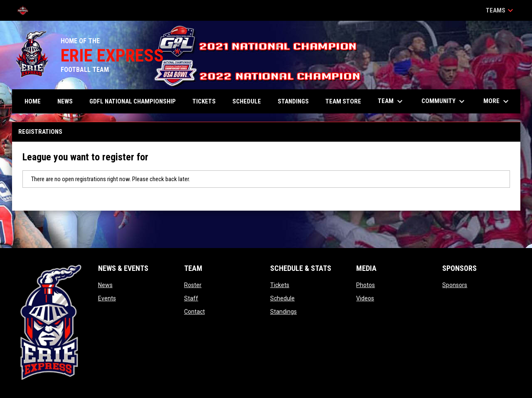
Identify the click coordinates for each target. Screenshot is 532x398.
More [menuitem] (497, 101)
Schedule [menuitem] (247, 101)
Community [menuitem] (444, 101)
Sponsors (455, 285)
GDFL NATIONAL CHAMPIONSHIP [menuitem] (133, 101)
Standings (283, 312)
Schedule (282, 298)
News (105, 285)
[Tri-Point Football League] (26, 10)
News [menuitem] (65, 101)
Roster (193, 285)
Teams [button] (501, 10)
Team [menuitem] (391, 101)
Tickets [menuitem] (204, 101)
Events (107, 298)
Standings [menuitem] (293, 101)
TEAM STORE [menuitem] (343, 101)
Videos (365, 298)
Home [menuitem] (33, 101)
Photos (366, 285)
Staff (191, 298)
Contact (195, 312)
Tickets (280, 285)
